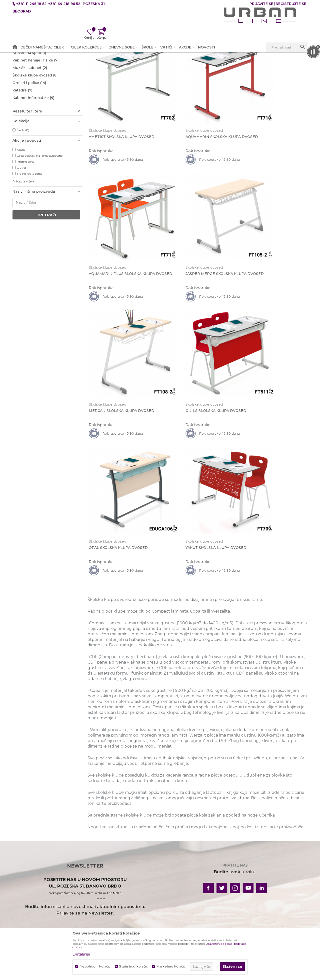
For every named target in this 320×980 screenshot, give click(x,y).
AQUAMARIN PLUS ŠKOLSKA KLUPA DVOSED (267, 173)
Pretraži (46, 274)
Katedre (22, 149)
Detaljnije (81, 954)
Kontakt (95, 872)
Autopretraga (172, 73)
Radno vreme (100, 880)
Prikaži (247, 73)
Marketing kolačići (171, 966)
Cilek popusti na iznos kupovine (40, 215)
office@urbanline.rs (30, 905)
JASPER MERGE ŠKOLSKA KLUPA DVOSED (121, 286)
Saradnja (95, 854)
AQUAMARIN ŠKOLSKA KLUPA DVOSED (193, 173)
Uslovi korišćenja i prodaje (186, 845)
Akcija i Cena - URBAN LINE (36, 64)
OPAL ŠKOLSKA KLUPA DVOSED (120, 396)
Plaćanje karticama (180, 877)
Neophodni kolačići (95, 966)
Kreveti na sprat (29, 112)
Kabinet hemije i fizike (35, 119)
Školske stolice (29, 97)
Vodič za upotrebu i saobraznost (266, 863)
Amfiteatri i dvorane (34, 104)
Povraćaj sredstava (179, 894)
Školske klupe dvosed (35, 134)
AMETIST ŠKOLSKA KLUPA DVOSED (114, 173)
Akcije (21, 209)
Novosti (244, 880)
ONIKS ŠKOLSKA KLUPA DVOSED (271, 284)
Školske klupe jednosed (38, 89)
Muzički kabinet (30, 127)
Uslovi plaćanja (251, 845)
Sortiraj (198, 73)
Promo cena (26, 221)
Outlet (21, 227)
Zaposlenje (98, 889)
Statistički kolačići (134, 966)
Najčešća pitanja (177, 903)
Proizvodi (71, 64)
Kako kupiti (173, 868)
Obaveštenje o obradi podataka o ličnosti (192, 857)
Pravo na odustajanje (181, 885)
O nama (94, 845)
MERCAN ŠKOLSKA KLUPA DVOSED (189, 286)
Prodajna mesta (102, 863)
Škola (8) (23, 189)
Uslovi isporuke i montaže (261, 854)
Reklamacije (248, 872)
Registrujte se (291, 4)
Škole (87, 64)
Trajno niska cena (29, 233)
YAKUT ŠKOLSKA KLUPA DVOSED (196, 396)
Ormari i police (29, 142)
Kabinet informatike (33, 157)
